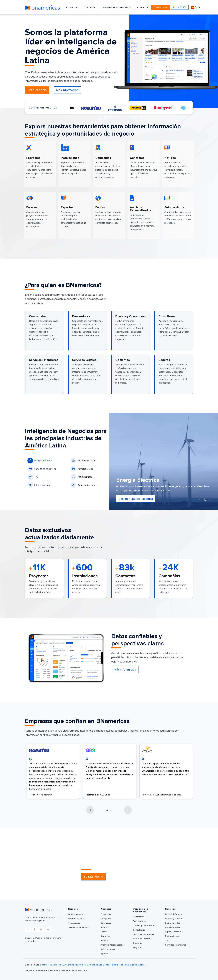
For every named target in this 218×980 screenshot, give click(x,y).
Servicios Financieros (42, 469)
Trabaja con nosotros (79, 927)
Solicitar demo (161, 7)
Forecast (105, 932)
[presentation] (200, 500)
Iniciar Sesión (180, 7)
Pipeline (104, 954)
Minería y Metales (83, 461)
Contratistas (139, 917)
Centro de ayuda (79, 970)
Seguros (137, 948)
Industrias (141, 7)
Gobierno (138, 943)
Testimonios (74, 923)
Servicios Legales (142, 939)
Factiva (104, 941)
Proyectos (106, 914)
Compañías (106, 919)
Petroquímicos (82, 477)
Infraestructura (39, 485)
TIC (33, 477)
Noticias (105, 927)
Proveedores (139, 921)
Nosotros (70, 7)
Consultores (139, 930)
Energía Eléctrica (40, 461)
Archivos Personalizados (113, 945)
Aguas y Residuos (83, 485)
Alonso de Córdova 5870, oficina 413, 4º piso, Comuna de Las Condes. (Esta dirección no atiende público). (94, 965)
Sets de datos (108, 949)
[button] (107, 810)
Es (194, 7)
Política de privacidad (58, 970)
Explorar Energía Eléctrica (136, 499)
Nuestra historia (76, 919)
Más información (67, 90)
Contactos (106, 923)
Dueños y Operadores (144, 926)
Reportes (105, 936)
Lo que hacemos (76, 914)
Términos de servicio (36, 970)
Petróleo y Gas (82, 469)
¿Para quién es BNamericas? (115, 7)
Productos (88, 7)
